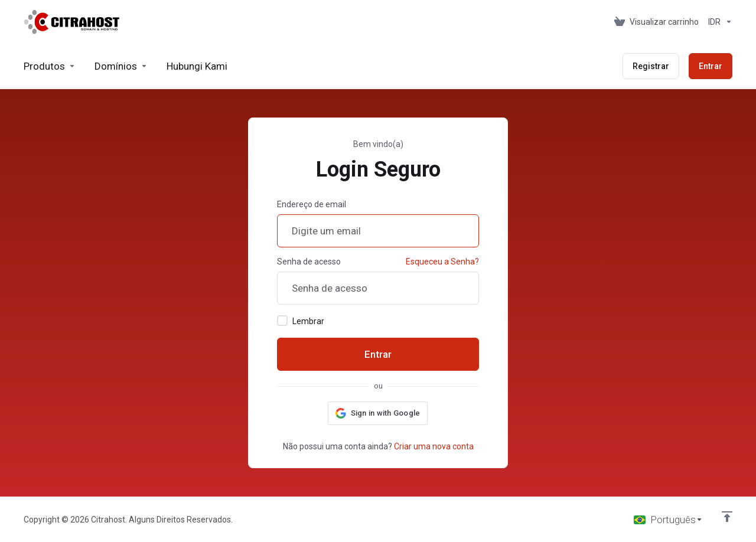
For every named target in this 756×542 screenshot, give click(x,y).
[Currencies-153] (718, 22)
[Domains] (121, 66)
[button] (378, 413)
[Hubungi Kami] (197, 66)
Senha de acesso (309, 262)
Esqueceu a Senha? (442, 262)
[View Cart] (656, 22)
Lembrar (301, 321)
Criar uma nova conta (434, 446)
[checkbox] (282, 321)
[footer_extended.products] (50, 66)
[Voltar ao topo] (727, 517)
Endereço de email (312, 204)
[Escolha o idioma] (668, 520)
